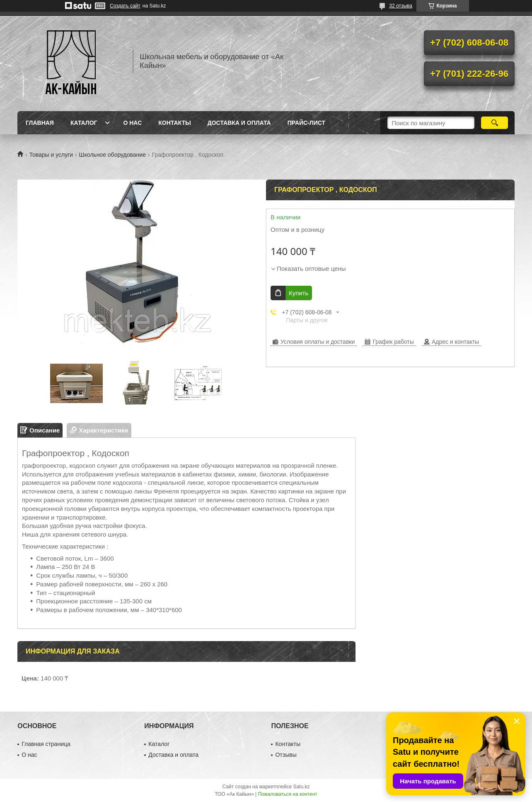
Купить (299, 293)
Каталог (84, 123)
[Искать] (495, 123)
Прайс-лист (306, 123)
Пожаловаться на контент (287, 794)
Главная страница (46, 744)
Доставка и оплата (239, 123)
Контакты (174, 123)
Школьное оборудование (112, 155)
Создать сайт (125, 6)
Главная (40, 123)
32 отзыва (401, 6)
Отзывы (286, 755)
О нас (132, 123)
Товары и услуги (51, 155)
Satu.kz (301, 787)
